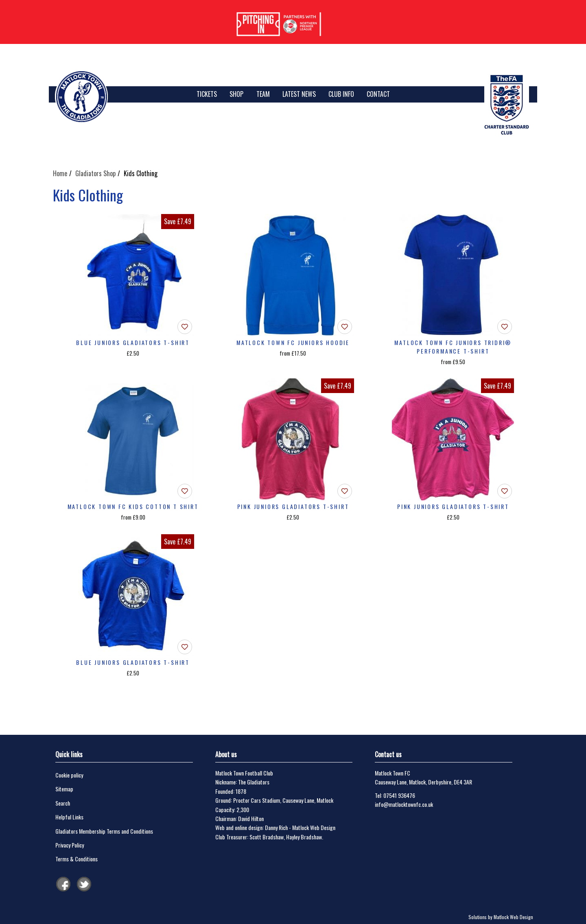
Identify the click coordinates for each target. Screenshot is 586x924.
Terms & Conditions (77, 859)
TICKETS (207, 94)
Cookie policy (69, 775)
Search (63, 803)
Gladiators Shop (95, 173)
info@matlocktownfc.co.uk (404, 804)
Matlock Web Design (314, 827)
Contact (378, 94)
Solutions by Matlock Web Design (501, 917)
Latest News (299, 94)
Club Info (341, 94)
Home (60, 173)
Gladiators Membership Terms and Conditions (104, 831)
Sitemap (64, 789)
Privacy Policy (70, 845)
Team (263, 94)
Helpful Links (69, 817)
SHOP (236, 94)
